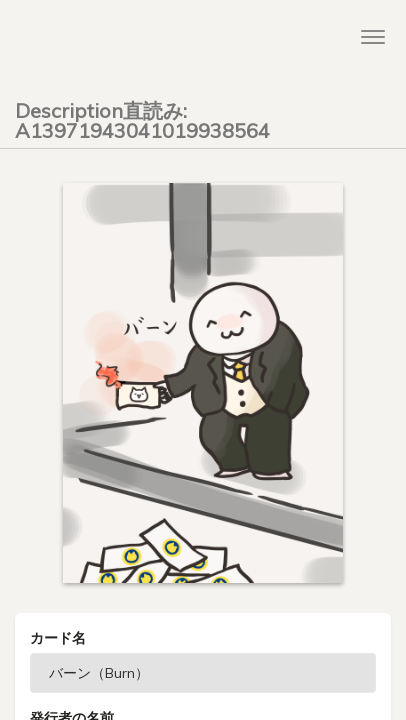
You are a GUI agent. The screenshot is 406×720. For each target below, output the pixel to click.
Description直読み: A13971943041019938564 (142, 117)
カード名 (58, 638)
